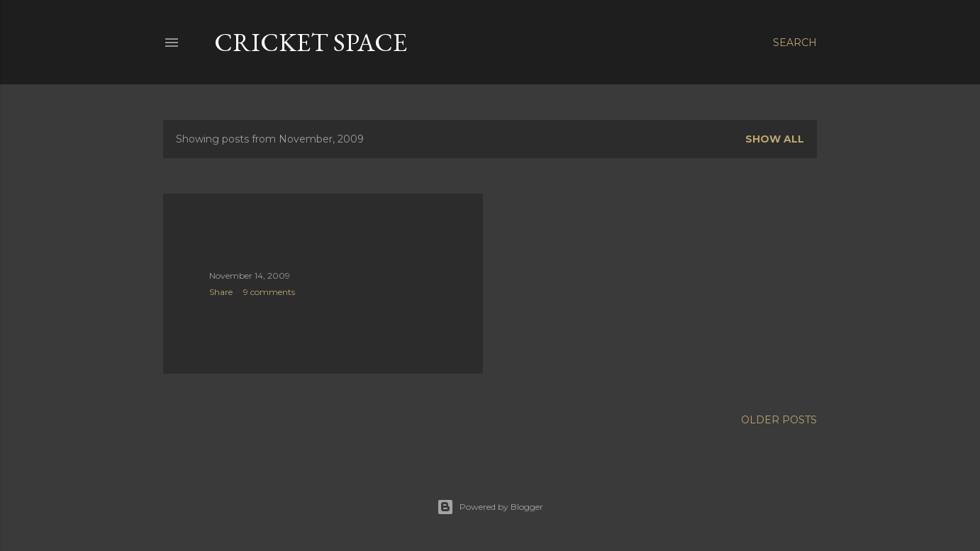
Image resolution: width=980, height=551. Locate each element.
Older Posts (779, 420)
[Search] (795, 43)
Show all (775, 139)
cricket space (311, 42)
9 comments (269, 292)
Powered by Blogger (490, 507)
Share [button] (221, 292)
